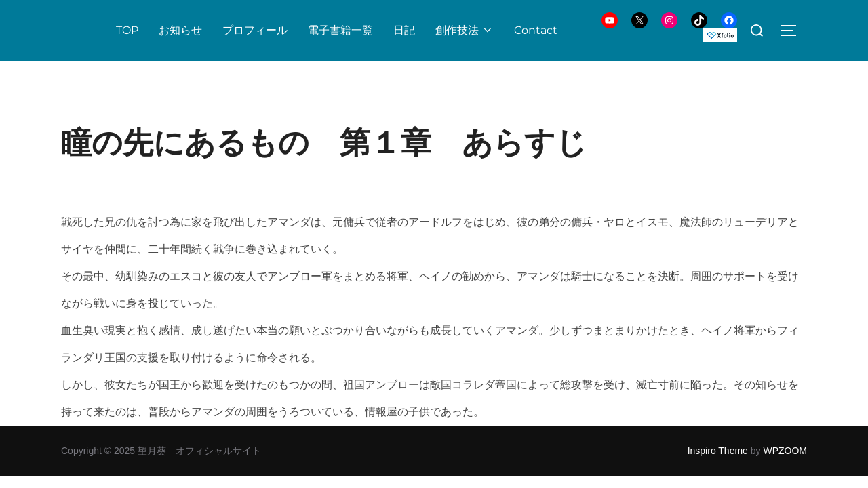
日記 (404, 30)
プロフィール (255, 30)
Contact (536, 30)
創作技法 (465, 30)
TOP (127, 30)
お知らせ (180, 30)
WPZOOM (785, 451)
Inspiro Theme (718, 451)
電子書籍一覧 (340, 30)
